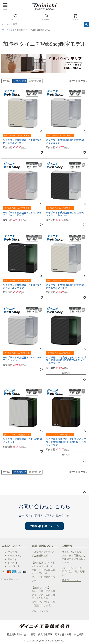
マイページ (46, 17)
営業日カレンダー (71, 580)
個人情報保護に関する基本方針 (55, 634)
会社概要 (79, 634)
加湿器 (12, 30)
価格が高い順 (35, 81)
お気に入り (15, 17)
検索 (86, 24)
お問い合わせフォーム (44, 526)
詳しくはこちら (10, 579)
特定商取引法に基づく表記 (21, 634)
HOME (4, 30)
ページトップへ (84, 492)
